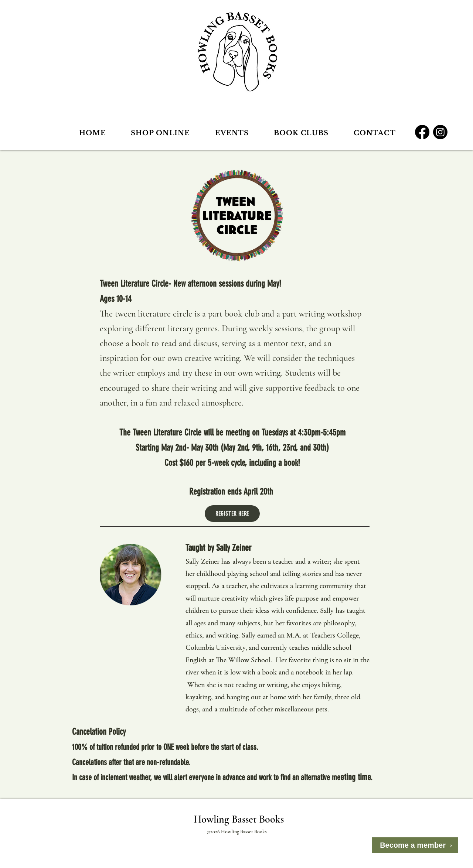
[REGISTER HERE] (232, 514)
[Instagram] (440, 132)
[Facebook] (422, 132)
